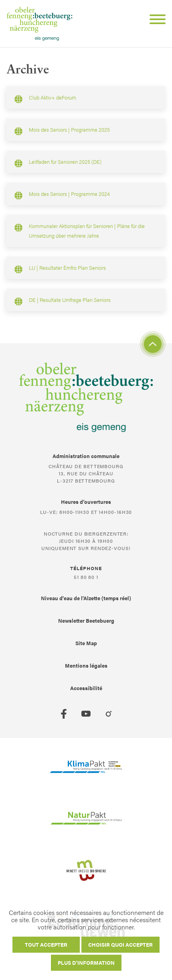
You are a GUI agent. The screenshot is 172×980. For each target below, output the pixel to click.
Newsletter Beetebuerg (86, 620)
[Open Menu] (154, 20)
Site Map (86, 643)
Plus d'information (86, 963)
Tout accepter (46, 944)
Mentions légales (86, 665)
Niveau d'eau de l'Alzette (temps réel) (86, 598)
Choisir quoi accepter (120, 944)
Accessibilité (86, 688)
